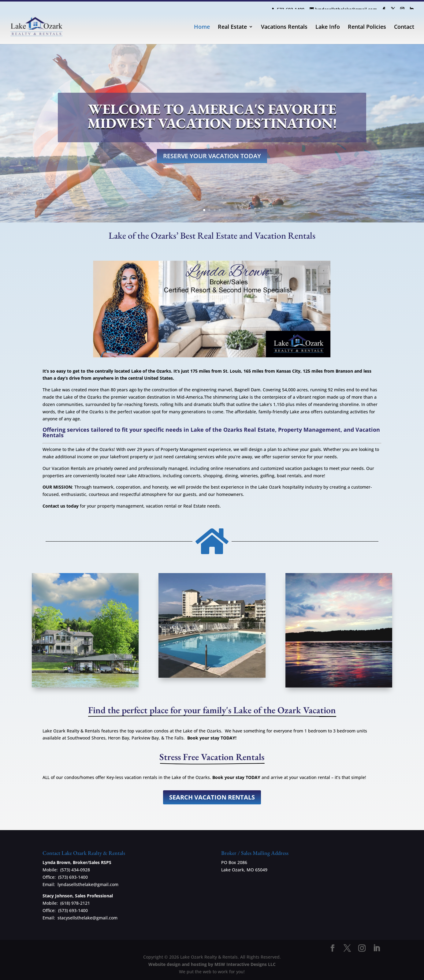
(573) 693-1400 (73, 877)
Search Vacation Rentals (212, 797)
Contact (404, 27)
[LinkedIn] (411, 8)
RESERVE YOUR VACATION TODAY (212, 156)
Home (202, 27)
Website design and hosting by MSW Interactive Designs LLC (212, 964)
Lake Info (328, 27)
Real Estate (232, 27)
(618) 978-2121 (75, 903)
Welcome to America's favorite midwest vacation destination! (212, 116)
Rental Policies (367, 27)
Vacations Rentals (284, 27)
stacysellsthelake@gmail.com (87, 918)
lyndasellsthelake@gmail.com (88, 884)
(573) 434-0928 (75, 870)
